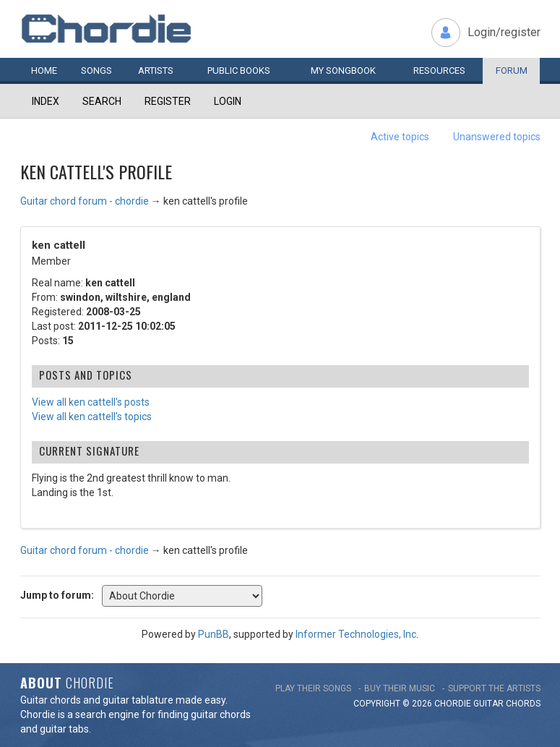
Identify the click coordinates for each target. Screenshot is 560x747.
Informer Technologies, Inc (356, 634)
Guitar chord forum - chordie (85, 201)
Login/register (504, 32)
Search (102, 101)
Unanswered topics (497, 137)
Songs (96, 71)
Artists (156, 71)
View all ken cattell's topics (92, 417)
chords (523, 704)
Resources (439, 71)
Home (44, 71)
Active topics (400, 137)
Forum (512, 71)
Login (228, 101)
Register (168, 101)
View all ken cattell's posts (91, 402)
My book (343, 71)
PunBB (214, 634)
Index (46, 101)
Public (239, 71)
